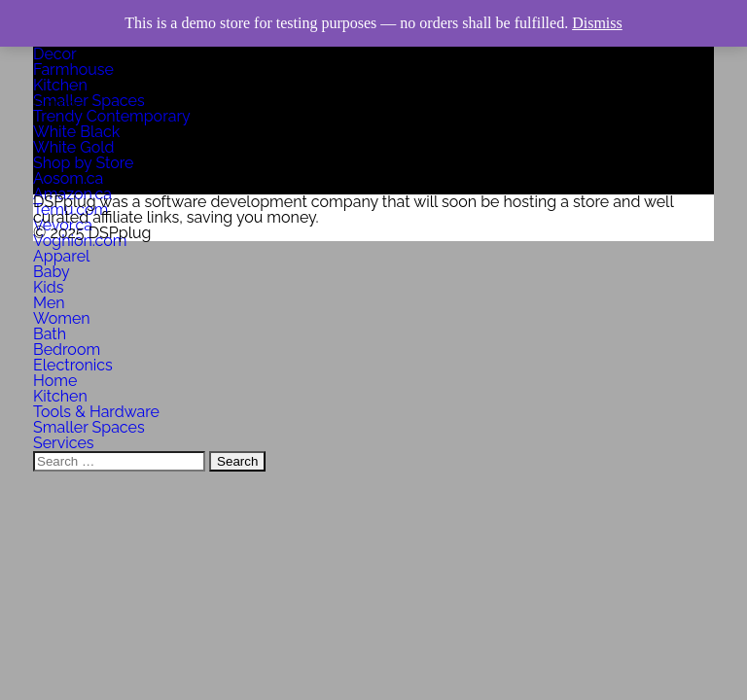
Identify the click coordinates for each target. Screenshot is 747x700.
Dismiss (597, 23)
